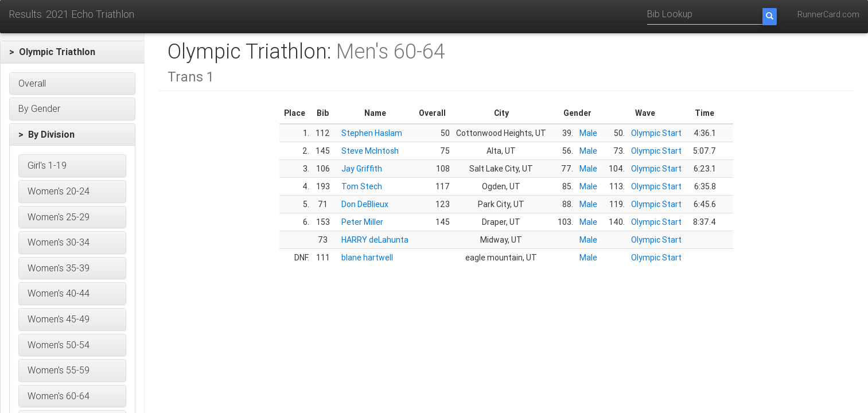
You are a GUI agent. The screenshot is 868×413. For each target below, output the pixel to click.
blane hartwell (367, 258)
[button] (72, 52)
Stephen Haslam (372, 133)
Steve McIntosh (370, 151)
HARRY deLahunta (375, 240)
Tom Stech (362, 186)
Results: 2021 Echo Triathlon (71, 14)
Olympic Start (656, 133)
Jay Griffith (362, 169)
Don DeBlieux (365, 204)
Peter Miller (362, 222)
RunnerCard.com (828, 14)
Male (588, 133)
